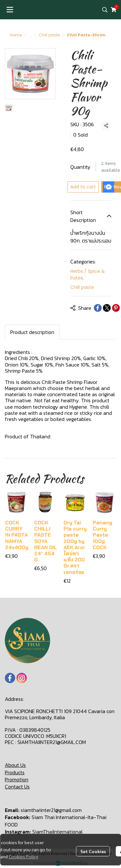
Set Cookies (93, 851)
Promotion (17, 779)
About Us (15, 765)
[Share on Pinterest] (116, 308)
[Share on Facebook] (98, 308)
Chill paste (49, 35)
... (30, 35)
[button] (105, 10)
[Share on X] (107, 308)
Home (16, 35)
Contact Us (17, 787)
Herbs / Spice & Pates (88, 275)
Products (15, 772)
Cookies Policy (23, 856)
